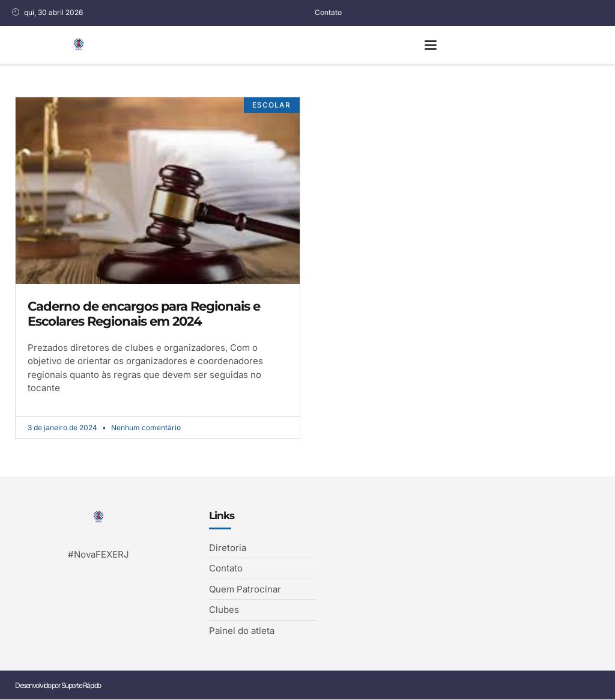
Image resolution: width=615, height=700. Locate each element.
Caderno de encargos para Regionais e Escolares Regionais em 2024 (144, 314)
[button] (431, 45)
